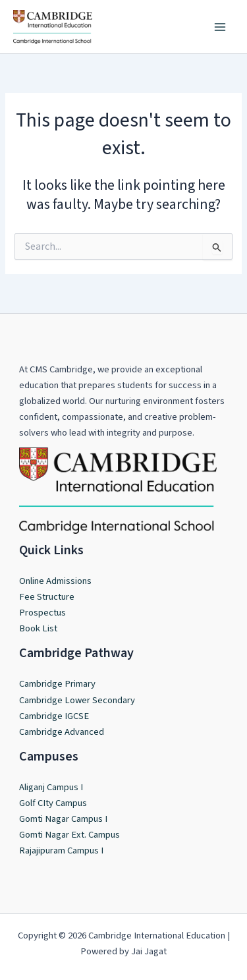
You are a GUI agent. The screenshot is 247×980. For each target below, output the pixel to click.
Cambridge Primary (57, 684)
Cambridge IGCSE (54, 716)
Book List (38, 628)
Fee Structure (47, 597)
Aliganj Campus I (51, 787)
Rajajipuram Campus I (61, 850)
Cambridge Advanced (62, 732)
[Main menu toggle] (220, 27)
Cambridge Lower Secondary (77, 700)
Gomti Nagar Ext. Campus (69, 835)
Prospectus (42, 613)
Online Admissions (55, 581)
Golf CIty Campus (53, 803)
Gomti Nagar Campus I (63, 819)
